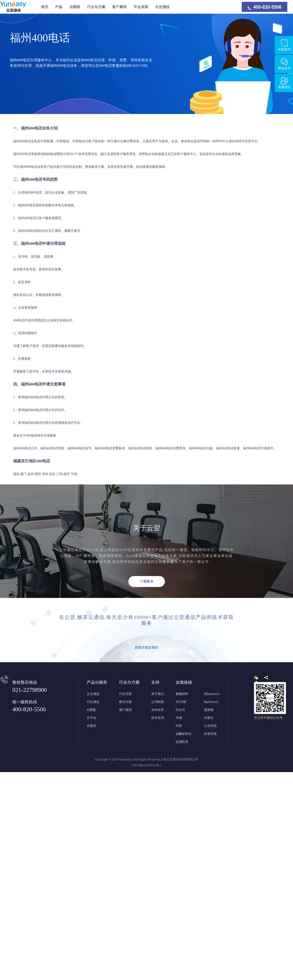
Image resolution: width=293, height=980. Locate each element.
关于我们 (158, 694)
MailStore (211, 702)
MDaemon (212, 694)
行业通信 (93, 702)
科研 (179, 726)
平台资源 (141, 7)
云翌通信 (162, 7)
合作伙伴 (158, 710)
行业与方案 (96, 7)
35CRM (181, 702)
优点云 (180, 710)
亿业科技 (210, 726)
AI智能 (91, 710)
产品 (59, 7)
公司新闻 (158, 702)
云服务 (75, 7)
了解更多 (147, 581)
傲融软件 (182, 694)
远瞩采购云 (184, 734)
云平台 (91, 718)
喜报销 (209, 710)
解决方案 (125, 702)
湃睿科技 (210, 734)
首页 (45, 7)
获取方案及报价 (146, 648)
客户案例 (119, 7)
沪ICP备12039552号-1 (146, 765)
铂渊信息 (182, 742)
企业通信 (93, 694)
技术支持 (158, 718)
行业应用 (125, 694)
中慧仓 (209, 718)
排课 (179, 718)
